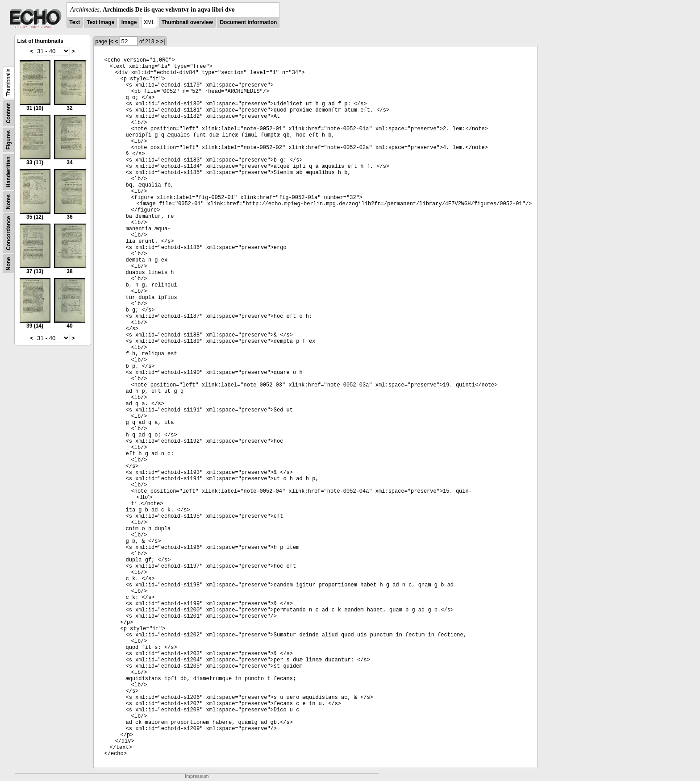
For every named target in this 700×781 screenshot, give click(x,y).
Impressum (197, 776)
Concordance (8, 233)
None (8, 264)
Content (8, 113)
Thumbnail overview (187, 22)
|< (111, 42)
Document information (248, 22)
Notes (8, 201)
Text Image (100, 22)
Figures (8, 140)
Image (129, 22)
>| (162, 42)
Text (75, 22)
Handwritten (8, 172)
